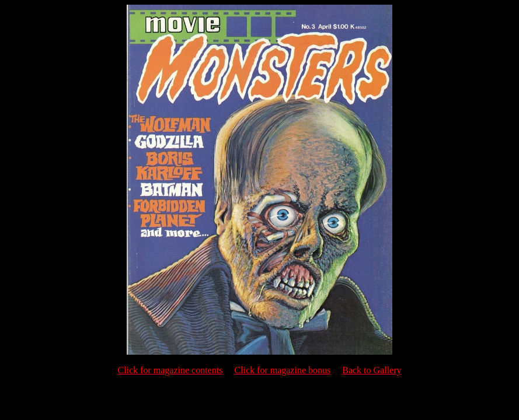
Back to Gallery (372, 370)
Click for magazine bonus (282, 370)
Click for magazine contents (170, 370)
